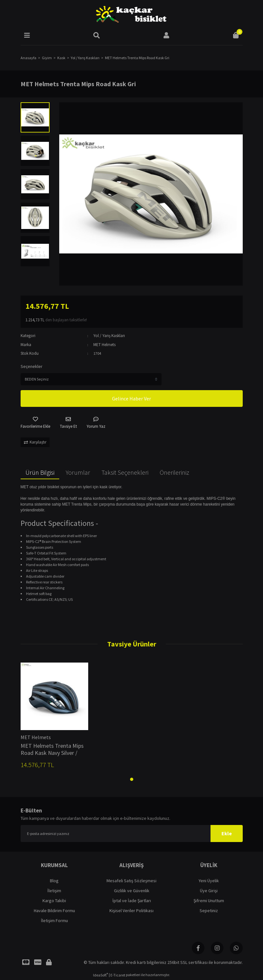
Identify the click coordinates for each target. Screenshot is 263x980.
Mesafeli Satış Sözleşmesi (131, 881)
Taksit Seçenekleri (125, 472)
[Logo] (131, 14)
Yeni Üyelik (209, 881)
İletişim (54, 891)
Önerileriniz (174, 472)
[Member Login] (166, 35)
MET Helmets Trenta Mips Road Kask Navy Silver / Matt (52, 749)
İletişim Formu (54, 920)
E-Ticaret (118, 975)
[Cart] (236, 35)
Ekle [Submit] (227, 833)
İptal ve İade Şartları (132, 901)
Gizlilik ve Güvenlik (132, 891)
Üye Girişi (209, 891)
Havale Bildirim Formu (54, 911)
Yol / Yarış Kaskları (109, 336)
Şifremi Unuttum (209, 901)
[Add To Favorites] (35, 423)
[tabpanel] (54, 718)
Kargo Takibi (54, 901)
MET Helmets (104, 345)
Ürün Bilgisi (40, 472)
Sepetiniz (209, 911)
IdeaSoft (100, 975)
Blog (54, 881)
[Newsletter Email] (132, 833)
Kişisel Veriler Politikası (131, 911)
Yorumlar (78, 472)
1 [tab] (132, 779)
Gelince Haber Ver (131, 398)
